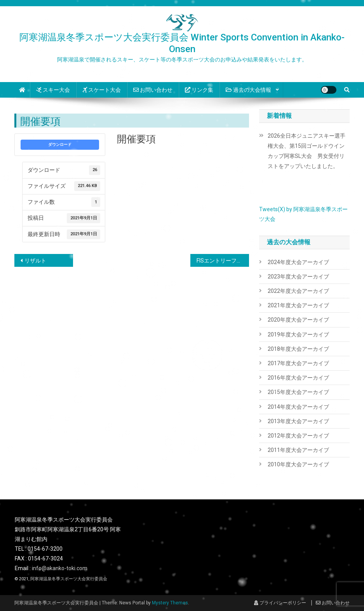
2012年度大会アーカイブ (298, 436)
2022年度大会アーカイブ (298, 291)
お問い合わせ (153, 90)
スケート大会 (102, 90)
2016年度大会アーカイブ (298, 378)
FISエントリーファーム (223, 261)
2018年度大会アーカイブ (298, 349)
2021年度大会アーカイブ (298, 305)
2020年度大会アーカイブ (298, 320)
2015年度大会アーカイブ (298, 392)
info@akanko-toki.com (60, 568)
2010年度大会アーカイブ (298, 464)
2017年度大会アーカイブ (298, 363)
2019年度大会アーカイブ (298, 334)
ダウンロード (60, 144)
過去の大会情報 (248, 90)
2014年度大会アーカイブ (298, 407)
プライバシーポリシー (280, 603)
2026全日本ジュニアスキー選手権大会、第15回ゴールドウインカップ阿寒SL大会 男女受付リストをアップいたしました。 (307, 151)
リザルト (35, 261)
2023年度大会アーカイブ (298, 277)
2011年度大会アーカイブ (298, 450)
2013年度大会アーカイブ (298, 421)
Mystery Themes (170, 603)
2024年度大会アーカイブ (298, 262)
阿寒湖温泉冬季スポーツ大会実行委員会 (69, 579)
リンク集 (199, 90)
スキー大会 (53, 90)
